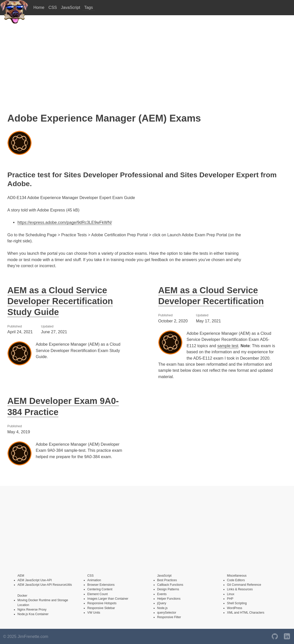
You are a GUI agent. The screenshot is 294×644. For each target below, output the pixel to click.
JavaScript (71, 7)
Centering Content (100, 589)
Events (162, 594)
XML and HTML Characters (246, 613)
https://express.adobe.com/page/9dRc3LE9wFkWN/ (65, 222)
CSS (52, 7)
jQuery (162, 603)
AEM (21, 576)
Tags (89, 7)
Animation (94, 580)
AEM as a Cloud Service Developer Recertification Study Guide (60, 301)
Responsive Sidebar (101, 608)
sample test (228, 346)
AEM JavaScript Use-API (35, 580)
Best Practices (167, 580)
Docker (22, 596)
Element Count (98, 594)
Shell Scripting (237, 603)
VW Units (94, 613)
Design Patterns (168, 589)
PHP (230, 599)
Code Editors (236, 580)
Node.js (162, 608)
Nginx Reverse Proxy (32, 610)
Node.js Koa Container (33, 614)
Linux (231, 594)
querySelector (167, 613)
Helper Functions (169, 599)
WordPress (235, 608)
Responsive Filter (169, 617)
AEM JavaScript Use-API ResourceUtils (45, 585)
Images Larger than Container (108, 599)
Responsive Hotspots (102, 603)
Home (39, 7)
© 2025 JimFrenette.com (26, 636)
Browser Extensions (101, 585)
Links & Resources (240, 589)
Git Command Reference (244, 585)
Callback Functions (170, 585)
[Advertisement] (147, 64)
